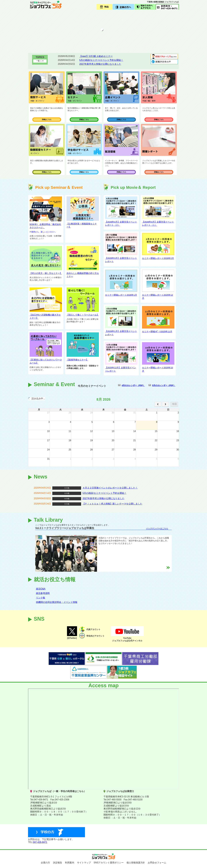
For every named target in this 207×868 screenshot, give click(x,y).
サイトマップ (84, 863)
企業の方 (45, 863)
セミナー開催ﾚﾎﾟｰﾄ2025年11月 (157, 331)
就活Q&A (41, 589)
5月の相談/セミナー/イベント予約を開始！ (101, 60)
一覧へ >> (40, 61)
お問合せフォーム (157, 863)
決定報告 (57, 863)
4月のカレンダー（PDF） (133, 385)
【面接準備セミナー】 (77, 360)
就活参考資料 (43, 593)
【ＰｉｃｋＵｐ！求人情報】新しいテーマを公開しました (112, 504)
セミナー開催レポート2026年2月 (158, 258)
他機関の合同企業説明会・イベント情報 (57, 602)
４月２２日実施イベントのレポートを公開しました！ (110, 488)
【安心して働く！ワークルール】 (83, 315)
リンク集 (41, 598)
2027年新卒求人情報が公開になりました (100, 64)
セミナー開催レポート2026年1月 (121, 295)
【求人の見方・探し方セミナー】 (46, 273)
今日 (174, 404)
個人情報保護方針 (136, 863)
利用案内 (70, 863)
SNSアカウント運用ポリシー (109, 863)
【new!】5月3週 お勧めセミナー (96, 56)
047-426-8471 (40, 842)
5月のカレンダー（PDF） (164, 385)
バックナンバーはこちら (157, 528)
